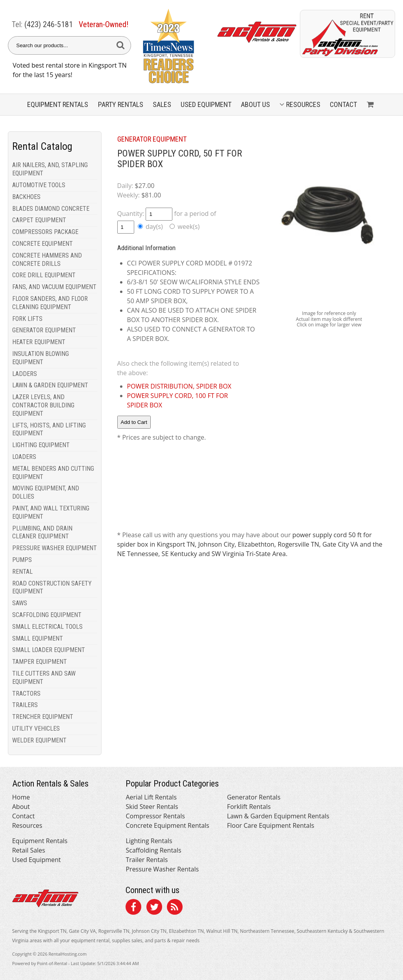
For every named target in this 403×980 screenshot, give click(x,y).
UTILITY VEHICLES (36, 729)
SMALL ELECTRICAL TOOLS (47, 627)
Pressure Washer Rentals (162, 869)
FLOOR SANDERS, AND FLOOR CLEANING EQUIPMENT (50, 303)
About (21, 807)
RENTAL (22, 572)
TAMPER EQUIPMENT (40, 662)
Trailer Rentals (147, 860)
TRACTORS (26, 694)
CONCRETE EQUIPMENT (43, 244)
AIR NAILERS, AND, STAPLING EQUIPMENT (50, 169)
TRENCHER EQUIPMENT (43, 717)
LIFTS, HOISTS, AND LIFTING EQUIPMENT (49, 429)
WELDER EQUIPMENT (39, 740)
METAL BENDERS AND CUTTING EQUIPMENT (53, 473)
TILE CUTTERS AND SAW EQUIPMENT (44, 678)
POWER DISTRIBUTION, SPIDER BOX (179, 386)
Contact (343, 104)
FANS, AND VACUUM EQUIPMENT (54, 287)
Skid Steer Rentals (152, 807)
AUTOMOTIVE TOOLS (39, 185)
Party (121, 104)
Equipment (58, 104)
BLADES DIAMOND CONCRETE (51, 209)
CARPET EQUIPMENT (39, 220)
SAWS (20, 603)
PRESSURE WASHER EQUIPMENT (55, 548)
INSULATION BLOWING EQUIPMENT (41, 358)
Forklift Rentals (249, 807)
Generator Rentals (254, 797)
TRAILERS (25, 705)
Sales (162, 104)
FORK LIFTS (27, 319)
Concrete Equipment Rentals (167, 825)
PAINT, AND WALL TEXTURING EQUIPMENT (51, 512)
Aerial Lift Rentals (151, 797)
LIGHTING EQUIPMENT (41, 445)
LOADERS (24, 457)
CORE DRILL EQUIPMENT (44, 275)
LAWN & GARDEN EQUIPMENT (50, 385)
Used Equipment (37, 860)
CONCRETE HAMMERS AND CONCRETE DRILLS (47, 260)
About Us (255, 104)
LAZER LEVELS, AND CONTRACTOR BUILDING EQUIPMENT (43, 405)
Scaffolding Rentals (153, 850)
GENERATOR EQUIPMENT (44, 330)
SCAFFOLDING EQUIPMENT (47, 615)
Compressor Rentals (155, 816)
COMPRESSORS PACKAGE (45, 232)
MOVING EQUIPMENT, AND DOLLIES (46, 492)
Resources (300, 104)
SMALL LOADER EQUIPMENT (49, 650)
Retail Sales (29, 850)
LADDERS (25, 374)
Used (206, 104)
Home (21, 797)
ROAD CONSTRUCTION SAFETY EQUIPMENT (52, 588)
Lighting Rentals (149, 841)
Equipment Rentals (40, 841)
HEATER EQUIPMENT (39, 342)
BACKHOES (26, 197)
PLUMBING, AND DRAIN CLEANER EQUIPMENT (42, 532)
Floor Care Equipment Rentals (271, 825)
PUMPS (22, 560)
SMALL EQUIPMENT (38, 638)
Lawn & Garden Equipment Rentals (278, 816)
